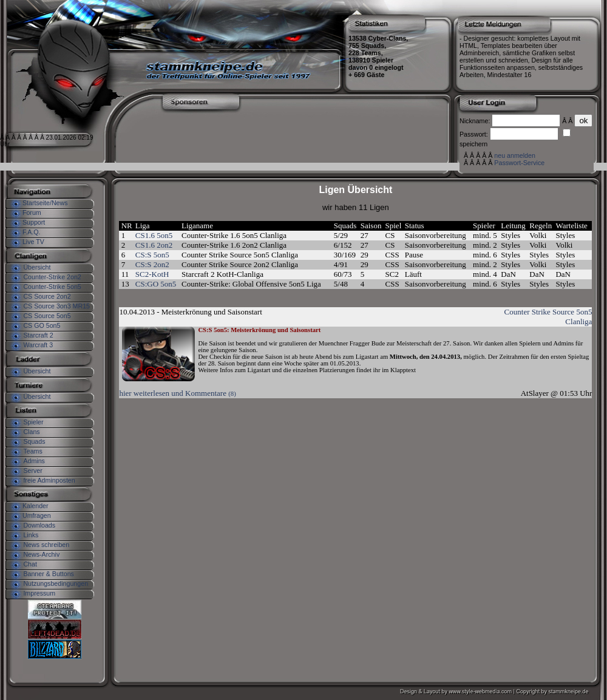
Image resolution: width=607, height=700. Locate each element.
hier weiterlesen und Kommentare (177, 393)
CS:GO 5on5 (156, 284)
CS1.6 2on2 (154, 245)
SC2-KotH (152, 274)
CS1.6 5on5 (154, 235)
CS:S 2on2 (152, 264)
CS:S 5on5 (152, 255)
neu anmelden (515, 155)
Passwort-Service (519, 163)
